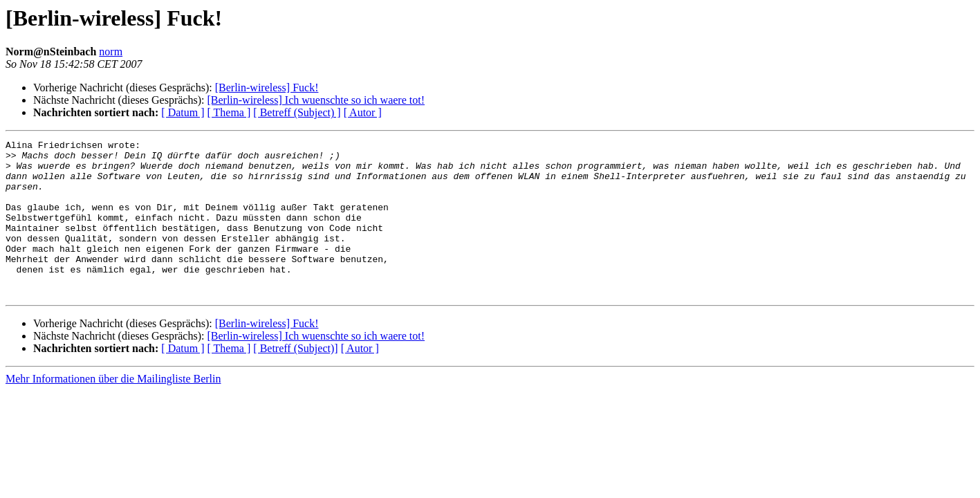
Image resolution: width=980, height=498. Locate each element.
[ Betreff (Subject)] (295, 379)
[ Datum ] (183, 112)
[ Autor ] (363, 112)
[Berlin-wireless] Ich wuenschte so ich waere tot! (316, 100)
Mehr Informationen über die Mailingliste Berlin (113, 410)
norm (111, 52)
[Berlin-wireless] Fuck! (267, 87)
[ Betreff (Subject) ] (297, 112)
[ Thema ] (229, 112)
